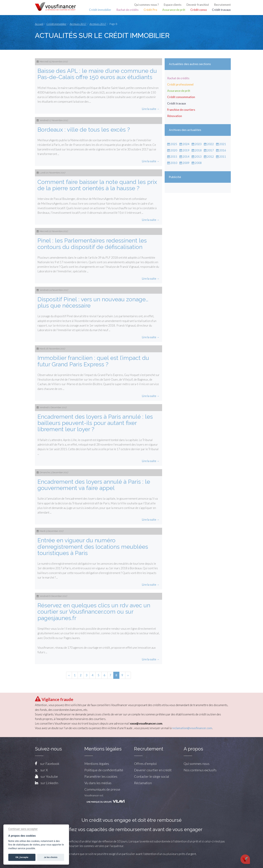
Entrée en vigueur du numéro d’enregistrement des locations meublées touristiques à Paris (93, 547)
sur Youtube (49, 776)
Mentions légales (97, 764)
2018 (197, 150)
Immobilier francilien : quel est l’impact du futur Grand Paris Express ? (93, 361)
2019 (184, 150)
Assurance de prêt (174, 10)
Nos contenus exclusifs (200, 770)
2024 (184, 144)
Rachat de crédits (127, 10)
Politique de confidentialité (104, 770)
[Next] (128, 675)
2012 (209, 157)
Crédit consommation (181, 97)
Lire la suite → (151, 109)
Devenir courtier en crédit (153, 770)
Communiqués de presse (102, 789)
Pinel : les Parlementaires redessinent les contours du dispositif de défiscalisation (92, 244)
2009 (184, 163)
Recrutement (222, 5)
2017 (209, 150)
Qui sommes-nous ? (146, 5)
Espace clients (173, 5)
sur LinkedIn (49, 783)
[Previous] (69, 675)
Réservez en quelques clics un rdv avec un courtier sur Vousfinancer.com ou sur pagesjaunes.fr (94, 612)
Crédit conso (199, 10)
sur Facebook (50, 764)
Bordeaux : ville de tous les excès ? (84, 130)
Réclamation (143, 783)
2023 (197, 144)
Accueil (39, 24)
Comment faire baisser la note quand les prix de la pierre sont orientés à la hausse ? (97, 185)
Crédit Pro (150, 10)
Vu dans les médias (98, 783)
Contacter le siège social (152, 776)
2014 (184, 157)
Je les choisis (51, 857)
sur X (41, 770)
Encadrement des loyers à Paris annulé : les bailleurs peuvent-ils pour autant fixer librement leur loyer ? (95, 423)
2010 (172, 163)
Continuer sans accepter (23, 829)
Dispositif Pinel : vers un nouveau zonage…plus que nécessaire (93, 302)
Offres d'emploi (145, 764)
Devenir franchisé (198, 5)
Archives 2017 (78, 24)
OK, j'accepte (22, 857)
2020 (172, 150)
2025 (172, 144)
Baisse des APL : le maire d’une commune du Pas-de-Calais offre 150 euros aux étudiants (97, 74)
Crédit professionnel (180, 84)
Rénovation (175, 116)
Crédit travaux (221, 10)
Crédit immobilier (100, 10)
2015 (172, 157)
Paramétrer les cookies (101, 776)
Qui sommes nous (197, 764)
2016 (221, 150)
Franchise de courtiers (181, 110)
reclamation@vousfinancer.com (192, 728)
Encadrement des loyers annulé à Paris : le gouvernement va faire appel (94, 485)
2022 (209, 144)
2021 (221, 144)
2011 (221, 157)
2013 (197, 157)
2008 (197, 163)
